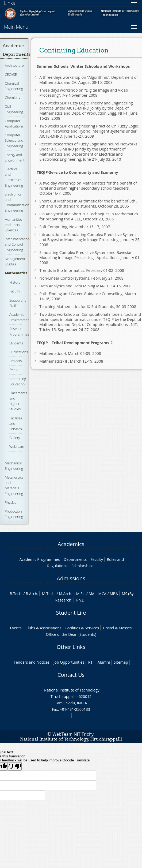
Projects (16, 361)
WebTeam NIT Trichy (73, 734)
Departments (75, 559)
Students (16, 343)
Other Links (71, 647)
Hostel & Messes (117, 628)
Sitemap (121, 662)
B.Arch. (32, 594)
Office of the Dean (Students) (71, 634)
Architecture (14, 65)
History (15, 282)
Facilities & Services (82, 628)
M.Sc (80, 594)
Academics (71, 544)
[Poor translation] (15, 766)
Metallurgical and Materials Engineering (15, 485)
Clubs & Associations (43, 628)
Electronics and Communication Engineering (17, 202)
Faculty (15, 291)
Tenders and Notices (32, 662)
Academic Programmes (19, 317)
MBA (114, 594)
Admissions (71, 578)
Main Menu (16, 27)
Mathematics (16, 273)
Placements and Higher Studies (18, 401)
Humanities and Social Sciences (14, 225)
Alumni (104, 662)
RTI (91, 662)
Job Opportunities (69, 662)
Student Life (71, 613)
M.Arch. (66, 594)
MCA (102, 594)
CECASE (11, 74)
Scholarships (82, 566)
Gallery (15, 438)
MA (92, 594)
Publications (19, 352)
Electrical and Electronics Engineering (14, 177)
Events (14, 370)
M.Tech (48, 594)
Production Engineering (14, 514)
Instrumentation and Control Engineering (17, 244)
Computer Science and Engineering (14, 140)
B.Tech (16, 594)
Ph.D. (81, 600)
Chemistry (13, 97)
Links (9, 3)
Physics (10, 502)
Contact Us (71, 675)
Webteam (17, 446)
